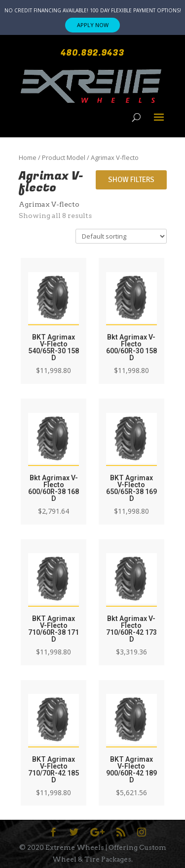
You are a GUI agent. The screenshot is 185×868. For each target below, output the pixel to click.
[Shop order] (121, 236)
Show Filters (131, 180)
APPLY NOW (93, 25)
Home (28, 157)
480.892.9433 (92, 53)
